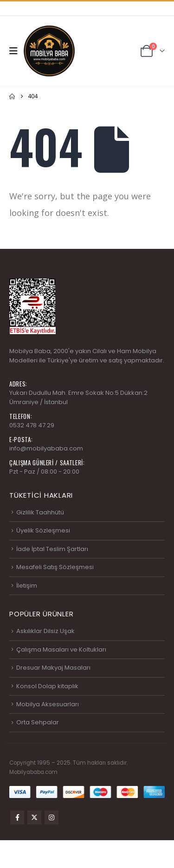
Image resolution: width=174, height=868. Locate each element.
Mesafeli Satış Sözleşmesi (55, 567)
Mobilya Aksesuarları (48, 704)
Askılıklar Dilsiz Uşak (45, 631)
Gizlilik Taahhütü (40, 512)
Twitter (34, 817)
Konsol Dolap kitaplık (47, 686)
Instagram (52, 817)
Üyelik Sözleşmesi (43, 530)
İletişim (27, 586)
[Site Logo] (49, 51)
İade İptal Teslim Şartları (52, 549)
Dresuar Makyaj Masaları (53, 668)
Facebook (17, 817)
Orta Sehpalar (38, 722)
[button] (16, 51)
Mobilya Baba (30, 351)
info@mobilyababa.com (46, 448)
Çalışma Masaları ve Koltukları (61, 649)
